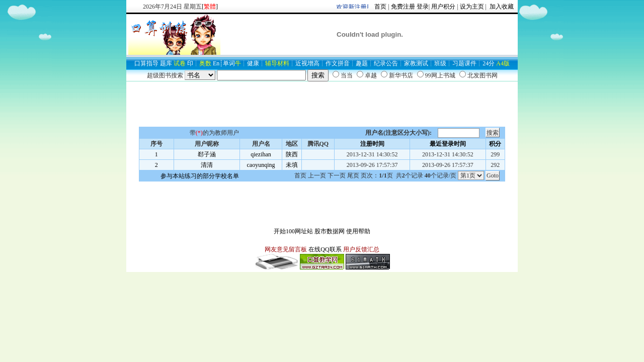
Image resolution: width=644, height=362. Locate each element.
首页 (380, 7)
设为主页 (472, 7)
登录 (423, 7)
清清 (207, 165)
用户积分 (443, 7)
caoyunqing (261, 165)
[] (210, 7)
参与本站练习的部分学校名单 (200, 176)
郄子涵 (207, 154)
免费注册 (403, 7)
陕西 (292, 154)
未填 (292, 165)
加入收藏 (501, 7)
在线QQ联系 (325, 249)
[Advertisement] (322, 104)
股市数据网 (330, 231)
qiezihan (261, 154)
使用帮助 (358, 231)
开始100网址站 (293, 231)
